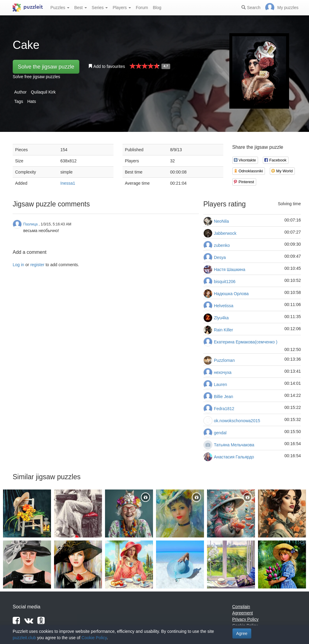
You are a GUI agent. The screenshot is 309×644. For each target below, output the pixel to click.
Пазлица (30, 224)
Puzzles (60, 8)
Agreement (243, 613)
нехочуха (223, 372)
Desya (220, 257)
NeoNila (221, 221)
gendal (220, 433)
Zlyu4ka (221, 318)
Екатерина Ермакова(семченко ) (246, 342)
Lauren (221, 384)
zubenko (222, 245)
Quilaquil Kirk (43, 92)
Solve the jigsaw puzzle (46, 67)
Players (122, 8)
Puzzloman (224, 360)
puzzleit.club (24, 638)
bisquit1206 (225, 282)
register (37, 265)
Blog (157, 8)
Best (81, 8)
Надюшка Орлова (231, 294)
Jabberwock (225, 233)
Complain (241, 607)
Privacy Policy (245, 619)
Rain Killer (224, 330)
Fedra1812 (224, 409)
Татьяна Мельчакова (234, 445)
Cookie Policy (94, 638)
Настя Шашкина (230, 269)
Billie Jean (224, 397)
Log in (18, 265)
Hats (32, 101)
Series (100, 8)
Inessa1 (68, 183)
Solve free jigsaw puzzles (36, 77)
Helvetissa (224, 306)
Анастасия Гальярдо (234, 457)
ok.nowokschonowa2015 (237, 421)
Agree (242, 633)
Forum (142, 8)
